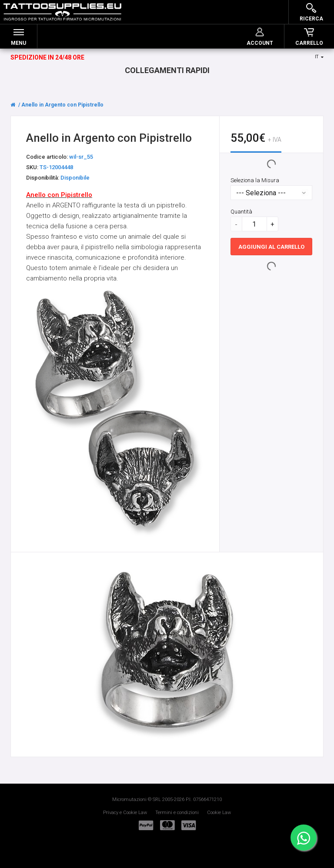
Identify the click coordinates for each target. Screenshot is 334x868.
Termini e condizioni (177, 813)
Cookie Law (219, 813)
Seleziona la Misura (255, 181)
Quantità (241, 212)
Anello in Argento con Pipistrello (62, 105)
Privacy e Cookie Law (125, 813)
